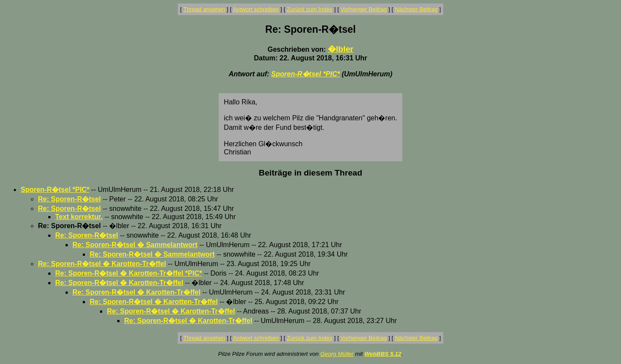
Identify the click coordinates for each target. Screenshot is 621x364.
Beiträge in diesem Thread (310, 173)
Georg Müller (337, 354)
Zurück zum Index (310, 9)
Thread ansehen (204, 9)
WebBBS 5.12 (383, 354)
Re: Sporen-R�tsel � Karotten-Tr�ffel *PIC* (129, 273)
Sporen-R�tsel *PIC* (306, 74)
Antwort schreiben (256, 9)
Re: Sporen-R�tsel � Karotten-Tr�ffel (102, 264)
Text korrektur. (79, 217)
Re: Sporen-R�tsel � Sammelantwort (135, 245)
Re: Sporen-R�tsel (69, 199)
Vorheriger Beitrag (364, 9)
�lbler (341, 49)
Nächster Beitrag (416, 9)
